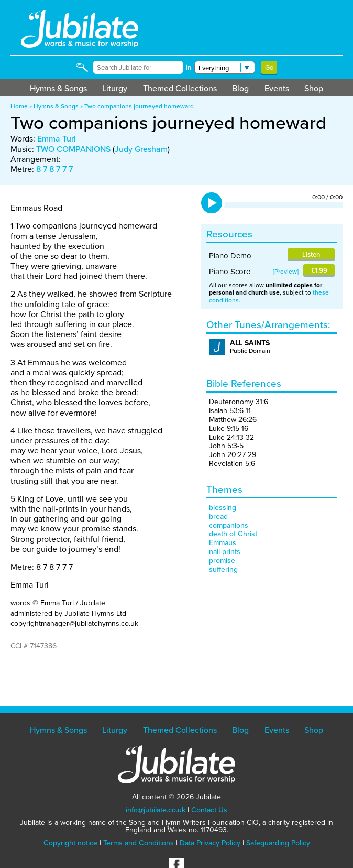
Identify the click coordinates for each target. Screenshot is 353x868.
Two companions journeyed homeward (139, 106)
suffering (223, 569)
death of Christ (233, 534)
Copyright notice (70, 843)
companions (229, 525)
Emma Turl (57, 139)
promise (222, 561)
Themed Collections (180, 88)
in (189, 67)
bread (218, 517)
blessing (223, 508)
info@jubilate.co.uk (156, 810)
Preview (286, 272)
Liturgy (115, 88)
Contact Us (209, 810)
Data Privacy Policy (210, 843)
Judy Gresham (141, 149)
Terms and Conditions (139, 843)
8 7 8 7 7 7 (54, 169)
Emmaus (223, 543)
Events (277, 88)
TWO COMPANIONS (73, 149)
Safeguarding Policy (278, 843)
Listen (311, 254)
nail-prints (225, 552)
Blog (240, 88)
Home (19, 106)
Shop (314, 88)
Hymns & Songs (58, 88)
